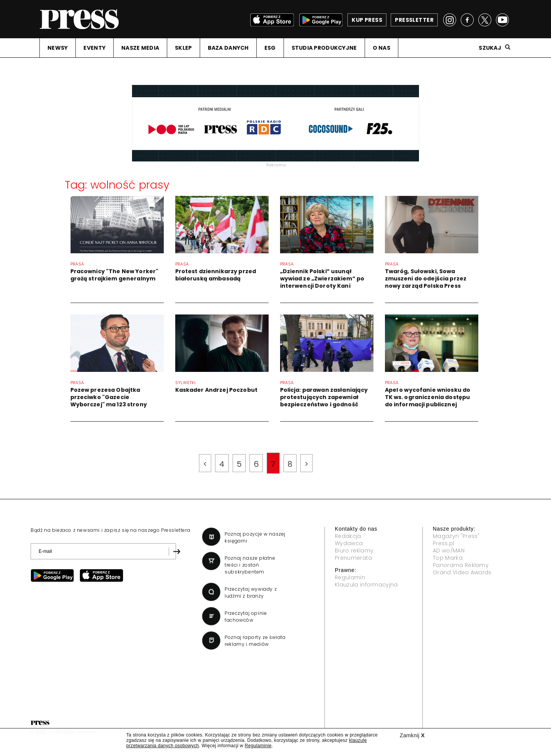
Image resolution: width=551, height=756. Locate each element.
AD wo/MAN (449, 551)
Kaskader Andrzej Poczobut (217, 390)
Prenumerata (354, 558)
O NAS (381, 48)
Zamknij (412, 735)
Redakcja (348, 536)
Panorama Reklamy (461, 565)
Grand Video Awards (462, 572)
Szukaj (490, 48)
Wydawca (349, 543)
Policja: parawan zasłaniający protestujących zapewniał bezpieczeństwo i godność (324, 397)
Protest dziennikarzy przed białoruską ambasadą (216, 275)
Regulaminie (258, 746)
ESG (270, 48)
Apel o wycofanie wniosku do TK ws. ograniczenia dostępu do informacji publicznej (428, 397)
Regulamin (350, 577)
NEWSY (58, 48)
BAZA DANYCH (228, 48)
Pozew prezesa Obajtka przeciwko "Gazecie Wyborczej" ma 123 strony (109, 397)
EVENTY (95, 48)
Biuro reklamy (354, 551)
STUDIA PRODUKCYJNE (324, 48)
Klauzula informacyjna (366, 585)
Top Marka (448, 558)
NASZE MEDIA (140, 48)
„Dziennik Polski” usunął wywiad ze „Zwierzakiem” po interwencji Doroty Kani (322, 279)
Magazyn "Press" (456, 536)
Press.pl (444, 543)
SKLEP (183, 48)
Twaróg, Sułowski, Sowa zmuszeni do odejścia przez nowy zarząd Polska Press (426, 279)
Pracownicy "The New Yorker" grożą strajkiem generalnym (115, 275)
